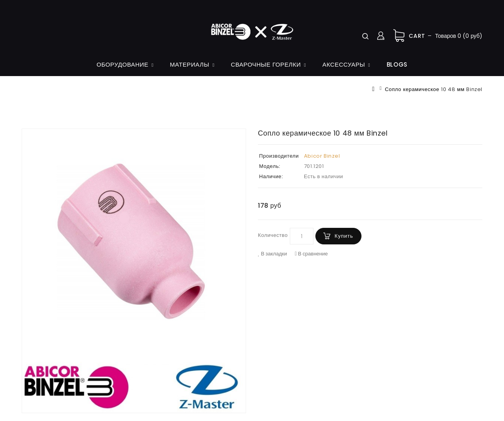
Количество (273, 235)
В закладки (272, 254)
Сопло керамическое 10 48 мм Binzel (434, 89)
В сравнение (311, 254)
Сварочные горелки (266, 64)
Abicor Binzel (322, 156)
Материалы (189, 64)
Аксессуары (344, 64)
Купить (344, 236)
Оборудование (122, 64)
